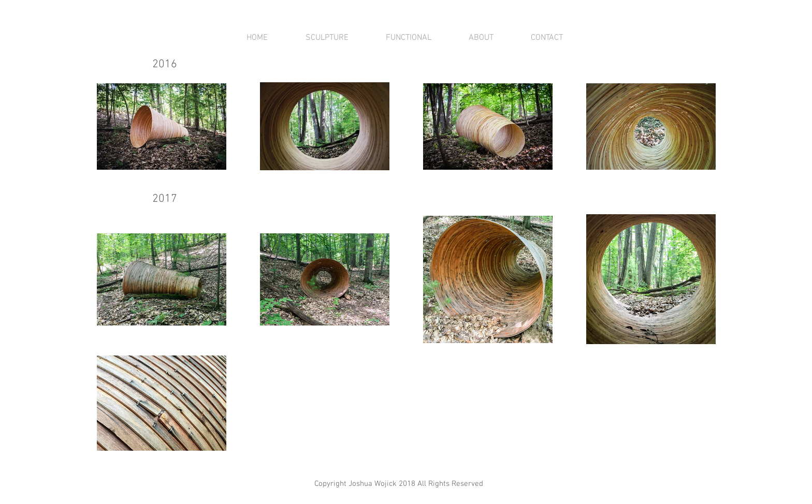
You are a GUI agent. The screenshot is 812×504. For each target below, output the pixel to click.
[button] (327, 38)
